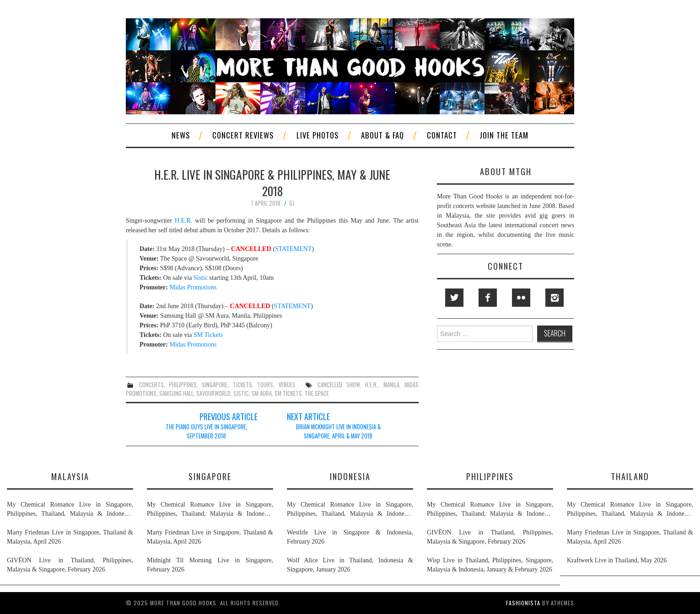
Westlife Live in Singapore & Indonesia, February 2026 (350, 537)
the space (317, 393)
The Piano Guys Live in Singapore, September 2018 (207, 431)
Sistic (201, 278)
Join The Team (504, 135)
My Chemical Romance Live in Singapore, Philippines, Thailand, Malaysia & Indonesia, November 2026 (70, 510)
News (181, 135)
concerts (151, 385)
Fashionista (523, 603)
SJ (292, 203)
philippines (183, 385)
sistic (241, 393)
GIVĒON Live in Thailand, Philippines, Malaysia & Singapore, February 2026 (70, 565)
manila (391, 385)
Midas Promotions (193, 287)
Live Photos (318, 135)
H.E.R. (184, 221)
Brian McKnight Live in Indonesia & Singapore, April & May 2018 (338, 431)
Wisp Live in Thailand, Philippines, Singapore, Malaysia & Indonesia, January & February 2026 (490, 565)
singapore (215, 385)
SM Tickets (208, 335)
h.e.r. (372, 385)
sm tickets (288, 393)
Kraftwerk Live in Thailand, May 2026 (617, 560)
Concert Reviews (243, 135)
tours (265, 385)
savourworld (213, 393)
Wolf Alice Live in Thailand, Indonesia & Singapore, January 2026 (350, 565)
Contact (442, 135)
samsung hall (176, 393)
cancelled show (339, 385)
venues (287, 385)
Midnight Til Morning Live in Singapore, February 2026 (210, 565)
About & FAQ (382, 135)
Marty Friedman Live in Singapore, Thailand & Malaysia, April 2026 (70, 537)
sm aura (262, 393)
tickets (242, 385)
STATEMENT (293, 249)
